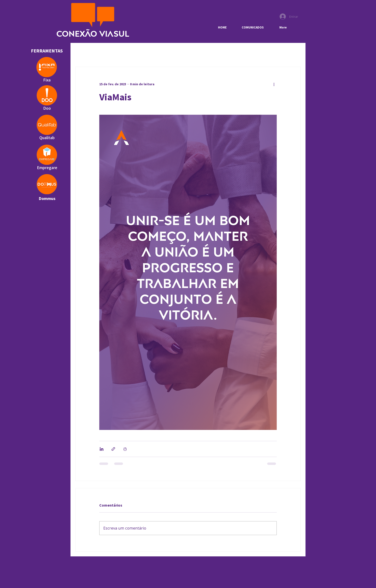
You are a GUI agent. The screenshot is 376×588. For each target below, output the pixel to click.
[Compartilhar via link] (113, 449)
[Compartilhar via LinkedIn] (102, 449)
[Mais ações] (274, 84)
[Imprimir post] (125, 449)
